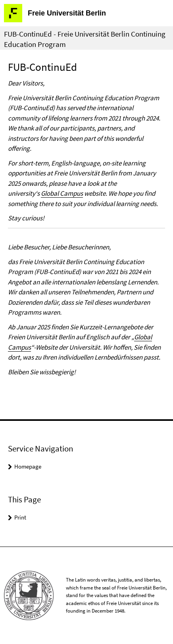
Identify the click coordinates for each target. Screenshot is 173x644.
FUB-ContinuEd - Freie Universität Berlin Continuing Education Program (85, 39)
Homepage (28, 466)
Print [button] (20, 517)
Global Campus (62, 193)
